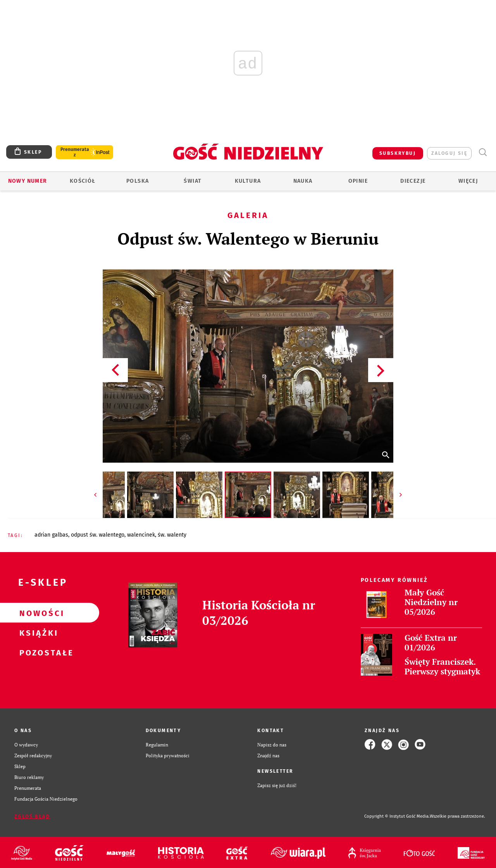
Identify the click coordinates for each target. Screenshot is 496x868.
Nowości (37, 613)
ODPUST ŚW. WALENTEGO (98, 535)
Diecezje (413, 181)
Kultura (248, 181)
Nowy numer (28, 181)
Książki (37, 633)
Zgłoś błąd (32, 817)
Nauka (303, 181)
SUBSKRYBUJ (398, 153)
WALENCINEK (141, 535)
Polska (138, 181)
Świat (193, 181)
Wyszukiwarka (483, 152)
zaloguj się (449, 153)
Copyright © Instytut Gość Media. (397, 816)
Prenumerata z (75, 152)
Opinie (358, 181)
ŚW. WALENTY (172, 535)
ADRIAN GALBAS (51, 535)
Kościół (83, 181)
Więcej (468, 181)
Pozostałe (37, 652)
